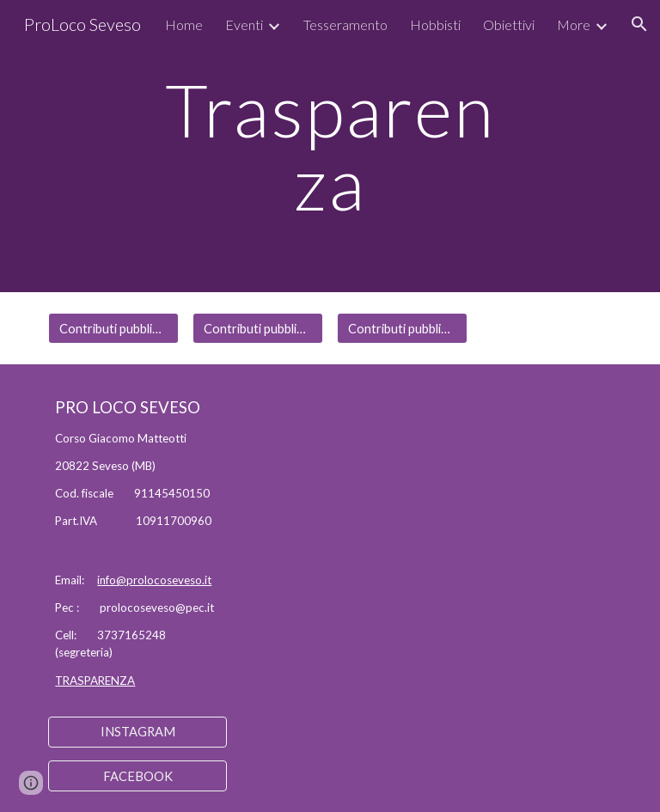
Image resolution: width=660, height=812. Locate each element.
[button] (639, 24)
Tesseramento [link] (345, 24)
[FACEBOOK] (137, 776)
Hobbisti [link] (435, 24)
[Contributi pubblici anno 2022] (257, 328)
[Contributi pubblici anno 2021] (113, 328)
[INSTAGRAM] (137, 732)
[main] (330, 147)
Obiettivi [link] (509, 24)
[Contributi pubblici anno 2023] (402, 328)
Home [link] (184, 24)
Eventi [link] (244, 24)
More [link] (574, 24)
